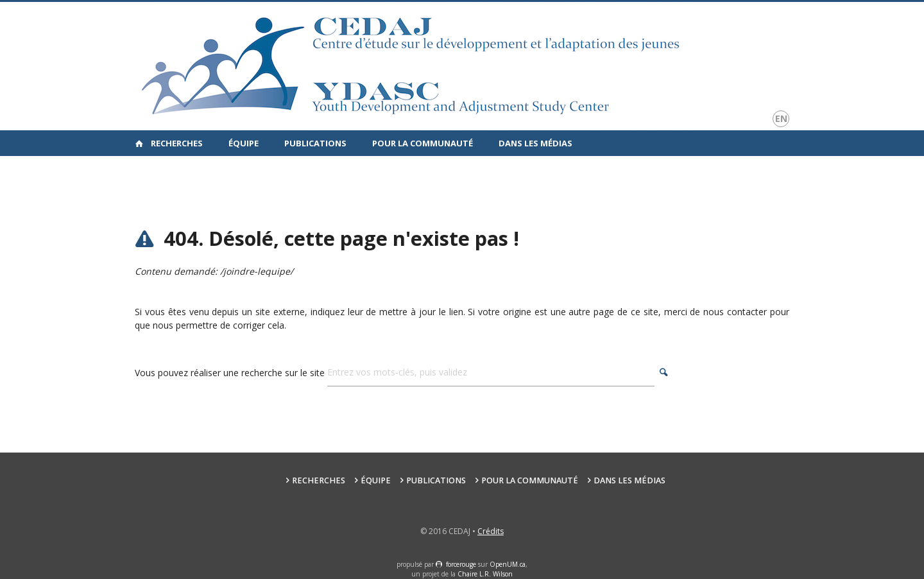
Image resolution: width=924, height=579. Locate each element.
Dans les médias (535, 143)
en (781, 118)
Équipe (244, 143)
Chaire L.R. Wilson (485, 574)
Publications (315, 143)
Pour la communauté (423, 143)
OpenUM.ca (508, 564)
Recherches (177, 143)
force (461, 564)
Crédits (491, 531)
